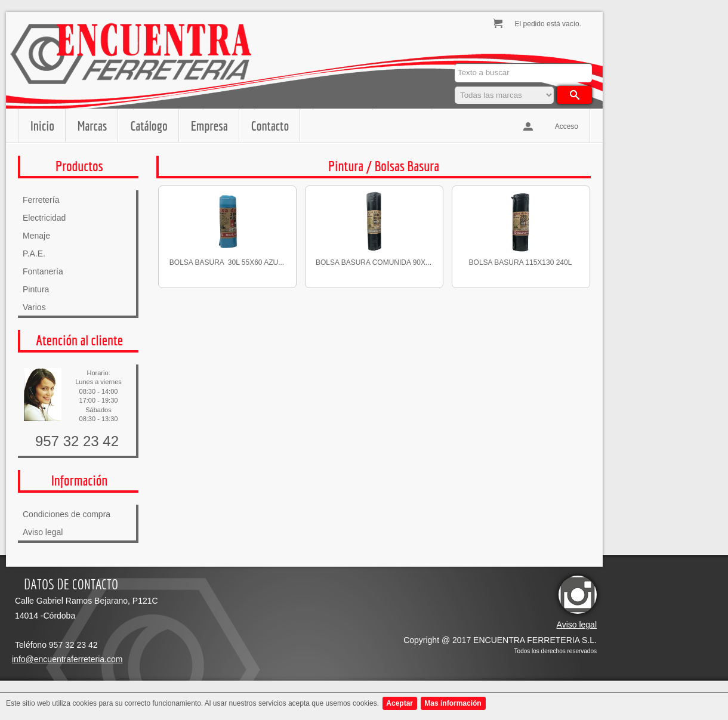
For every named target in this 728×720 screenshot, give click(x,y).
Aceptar (400, 703)
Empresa (209, 126)
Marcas (92, 126)
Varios (34, 307)
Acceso (567, 126)
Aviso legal (43, 532)
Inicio (42, 126)
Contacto (270, 126)
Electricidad (44, 218)
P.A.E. (34, 254)
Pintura (36, 289)
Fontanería (43, 271)
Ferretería (41, 200)
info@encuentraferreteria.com (67, 659)
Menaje (36, 236)
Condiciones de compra (67, 514)
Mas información (453, 703)
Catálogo (149, 126)
